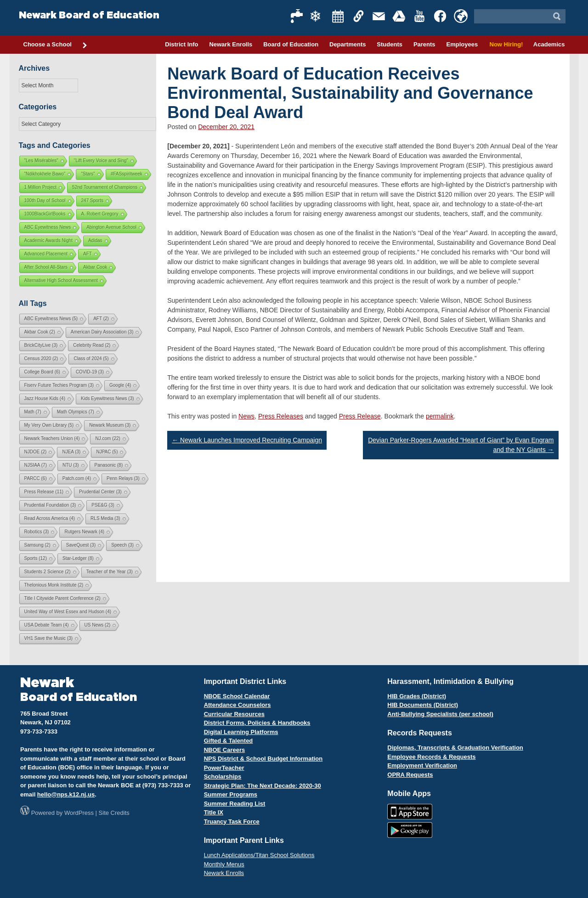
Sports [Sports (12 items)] (36, 558)
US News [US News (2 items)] (98, 625)
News (246, 416)
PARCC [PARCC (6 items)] (36, 478)
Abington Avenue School (111, 227)
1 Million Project (41, 187)
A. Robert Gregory (100, 214)
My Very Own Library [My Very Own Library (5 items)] (49, 425)
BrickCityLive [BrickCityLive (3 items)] (41, 345)
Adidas (95, 240)
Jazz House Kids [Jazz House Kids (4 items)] (45, 398)
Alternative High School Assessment (61, 280)
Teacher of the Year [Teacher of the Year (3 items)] (110, 572)
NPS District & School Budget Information (263, 759)
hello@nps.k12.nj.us (66, 794)
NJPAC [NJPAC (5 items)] (107, 452)
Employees (462, 44)
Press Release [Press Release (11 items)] (44, 492)
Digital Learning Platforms (241, 732)
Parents (424, 44)
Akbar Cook (95, 267)
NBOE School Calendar (237, 696)
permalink (440, 416)
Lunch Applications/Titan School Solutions (259, 855)
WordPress (79, 813)
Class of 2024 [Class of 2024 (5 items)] (91, 359)
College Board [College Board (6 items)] (42, 372)
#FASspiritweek (127, 174)
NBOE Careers (225, 750)
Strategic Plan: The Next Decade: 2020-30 (263, 786)
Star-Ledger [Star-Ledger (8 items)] (78, 558)
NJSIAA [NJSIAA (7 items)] (36, 465)
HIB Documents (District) (423, 705)
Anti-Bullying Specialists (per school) (440, 714)
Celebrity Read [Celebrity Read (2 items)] (92, 345)
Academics (549, 44)
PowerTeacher (224, 768)
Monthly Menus (224, 864)
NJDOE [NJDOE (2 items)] (36, 452)
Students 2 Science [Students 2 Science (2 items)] (48, 572)
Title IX (214, 812)
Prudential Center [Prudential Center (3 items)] (100, 492)
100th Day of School (45, 200)
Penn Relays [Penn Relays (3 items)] (123, 478)
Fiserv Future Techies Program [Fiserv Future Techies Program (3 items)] (59, 385)
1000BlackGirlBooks (45, 214)
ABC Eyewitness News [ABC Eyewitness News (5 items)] (51, 319)
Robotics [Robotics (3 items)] (37, 532)
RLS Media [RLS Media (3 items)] (105, 518)
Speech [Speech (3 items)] (122, 545)
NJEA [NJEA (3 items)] (71, 452)
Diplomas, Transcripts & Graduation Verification (455, 748)
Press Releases (281, 416)
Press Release (360, 416)
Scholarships (223, 777)
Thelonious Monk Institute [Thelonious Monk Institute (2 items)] (54, 585)
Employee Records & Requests (431, 757)
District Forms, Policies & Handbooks (257, 723)
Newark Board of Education (89, 15)
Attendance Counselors (237, 705)
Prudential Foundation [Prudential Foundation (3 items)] (50, 505)
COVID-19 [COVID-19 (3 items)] (90, 372)
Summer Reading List (235, 804)
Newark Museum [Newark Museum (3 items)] (110, 425)
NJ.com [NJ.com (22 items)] (107, 438)
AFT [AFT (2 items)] (101, 319)
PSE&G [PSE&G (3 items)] (103, 505)
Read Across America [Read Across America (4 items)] (50, 518)
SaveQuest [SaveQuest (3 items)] (81, 545)
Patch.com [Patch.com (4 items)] (77, 478)
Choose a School (56, 45)
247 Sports (92, 200)
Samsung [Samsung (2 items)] (37, 545)
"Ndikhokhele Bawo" (45, 174)
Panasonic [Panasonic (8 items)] (109, 465)
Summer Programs (231, 794)
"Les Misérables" (41, 161)
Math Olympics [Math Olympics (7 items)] (76, 412)
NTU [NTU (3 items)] (71, 465)
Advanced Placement (46, 254)
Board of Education (291, 44)
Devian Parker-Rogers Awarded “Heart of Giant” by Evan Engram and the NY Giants (461, 445)
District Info (181, 44)
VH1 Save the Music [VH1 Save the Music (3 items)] (49, 638)
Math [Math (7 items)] (33, 412)
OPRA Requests (410, 775)
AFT (88, 254)
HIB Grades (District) (417, 696)
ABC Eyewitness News (48, 227)
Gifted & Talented (229, 741)
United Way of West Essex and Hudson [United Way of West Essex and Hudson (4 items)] (68, 612)
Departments (348, 44)
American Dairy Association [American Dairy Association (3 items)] (102, 332)
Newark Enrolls (231, 44)
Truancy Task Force (232, 822)
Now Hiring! (506, 44)
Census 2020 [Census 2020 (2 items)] (41, 359)
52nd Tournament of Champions (105, 187)
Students (390, 44)
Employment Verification (422, 765)
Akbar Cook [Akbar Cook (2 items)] (40, 332)
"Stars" (88, 174)
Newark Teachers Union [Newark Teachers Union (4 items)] (52, 438)
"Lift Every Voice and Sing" (101, 161)
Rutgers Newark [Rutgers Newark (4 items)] (84, 532)
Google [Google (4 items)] (120, 385)
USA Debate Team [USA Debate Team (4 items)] (47, 625)
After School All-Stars (46, 267)
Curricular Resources (234, 714)
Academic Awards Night (48, 240)
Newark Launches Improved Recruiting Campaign (247, 440)
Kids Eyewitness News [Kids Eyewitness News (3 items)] (107, 398)
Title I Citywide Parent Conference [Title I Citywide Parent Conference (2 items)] (62, 598)
